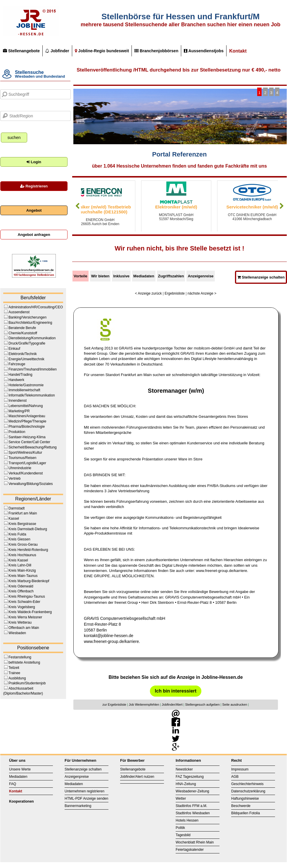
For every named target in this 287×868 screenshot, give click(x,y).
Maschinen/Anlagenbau (27, 416)
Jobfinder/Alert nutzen (137, 777)
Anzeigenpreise (77, 777)
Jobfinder (57, 51)
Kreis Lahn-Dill (20, 565)
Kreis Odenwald (21, 586)
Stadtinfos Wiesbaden (193, 813)
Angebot (34, 210)
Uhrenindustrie (20, 468)
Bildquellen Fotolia (245, 813)
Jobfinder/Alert (172, 705)
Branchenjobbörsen (156, 51)
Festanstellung (20, 657)
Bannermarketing (78, 806)
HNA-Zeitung (186, 784)
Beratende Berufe (22, 328)
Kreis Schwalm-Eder (24, 602)
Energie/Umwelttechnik (26, 359)
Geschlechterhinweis (247, 784)
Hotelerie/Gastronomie (26, 385)
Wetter (181, 799)
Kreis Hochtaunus (22, 555)
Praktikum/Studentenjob (27, 683)
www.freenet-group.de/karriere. (112, 641)
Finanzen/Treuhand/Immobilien (33, 369)
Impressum (240, 769)
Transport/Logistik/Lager (27, 463)
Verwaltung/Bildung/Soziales (31, 484)
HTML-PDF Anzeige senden (86, 799)
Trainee (14, 673)
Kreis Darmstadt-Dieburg (28, 529)
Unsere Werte (20, 769)
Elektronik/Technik (23, 354)
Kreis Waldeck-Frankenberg (30, 612)
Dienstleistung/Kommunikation (32, 338)
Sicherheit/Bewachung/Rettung (33, 447)
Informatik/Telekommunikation (32, 395)
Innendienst (18, 401)
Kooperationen (21, 801)
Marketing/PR (19, 411)
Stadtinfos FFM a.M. (191, 806)
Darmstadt (17, 508)
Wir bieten (100, 276)
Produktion (17, 432)
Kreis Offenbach (21, 591)
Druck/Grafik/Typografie (27, 343)
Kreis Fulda (17, 534)
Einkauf (14, 349)
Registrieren (34, 186)
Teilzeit (14, 668)
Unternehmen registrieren (84, 791)
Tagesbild (183, 835)
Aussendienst (19, 312)
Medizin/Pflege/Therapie (27, 421)
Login (34, 162)
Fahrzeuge (17, 364)
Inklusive (121, 276)
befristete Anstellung (24, 662)
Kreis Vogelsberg (22, 607)
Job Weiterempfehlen (144, 705)
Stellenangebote (21, 51)
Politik (180, 828)
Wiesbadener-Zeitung (192, 791)
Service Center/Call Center (29, 442)
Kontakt (238, 51)
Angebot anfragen (34, 235)
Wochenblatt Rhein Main (195, 842)
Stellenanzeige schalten (261, 277)
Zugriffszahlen (171, 276)
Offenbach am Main (24, 628)
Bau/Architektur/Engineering (30, 323)
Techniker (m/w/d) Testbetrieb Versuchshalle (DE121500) (116, 209)
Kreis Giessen (19, 539)
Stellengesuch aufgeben (203, 705)
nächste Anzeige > (202, 293)
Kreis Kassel (18, 560)
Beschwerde (241, 806)
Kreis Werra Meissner (25, 617)
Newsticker (184, 769)
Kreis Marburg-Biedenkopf (29, 581)
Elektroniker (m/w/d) (192, 207)
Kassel (14, 519)
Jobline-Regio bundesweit (102, 51)
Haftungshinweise (245, 799)
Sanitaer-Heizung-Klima (27, 437)
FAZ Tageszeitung (190, 777)
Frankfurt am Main (23, 513)
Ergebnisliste (175, 293)
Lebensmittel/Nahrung (26, 406)
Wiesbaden (17, 633)
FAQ (13, 784)
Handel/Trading (20, 375)
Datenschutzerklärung (248, 791)
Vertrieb (14, 479)
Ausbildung (17, 678)
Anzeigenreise (200, 276)
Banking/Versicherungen (27, 317)
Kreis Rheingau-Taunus (27, 596)
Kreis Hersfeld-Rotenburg (28, 550)
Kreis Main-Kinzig (22, 570)
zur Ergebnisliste (114, 705)
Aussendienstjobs (204, 51)
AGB (235, 777)
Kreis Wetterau (20, 622)
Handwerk (16, 380)
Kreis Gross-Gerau (23, 545)
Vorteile (81, 276)
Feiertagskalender (190, 850)
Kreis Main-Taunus (23, 576)
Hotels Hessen (187, 820)
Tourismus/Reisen (22, 458)
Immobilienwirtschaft (24, 390)
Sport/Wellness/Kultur (25, 453)
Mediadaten (144, 276)
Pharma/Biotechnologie (27, 427)
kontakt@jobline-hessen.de (109, 636)
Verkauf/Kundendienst (26, 473)
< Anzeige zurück (148, 293)
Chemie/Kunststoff (23, 333)
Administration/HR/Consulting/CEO (36, 307)
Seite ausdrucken (235, 705)
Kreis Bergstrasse (22, 524)
